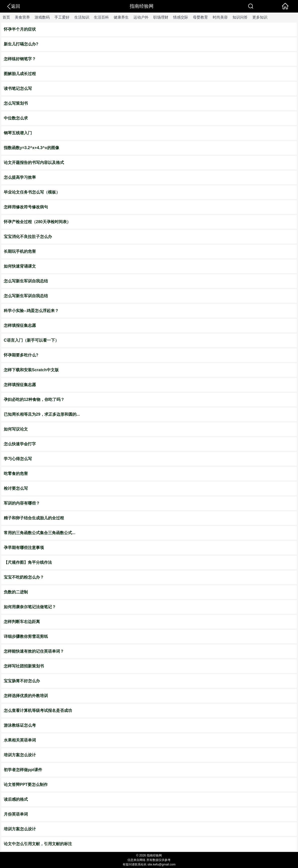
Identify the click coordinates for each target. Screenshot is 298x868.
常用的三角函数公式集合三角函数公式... (40, 533)
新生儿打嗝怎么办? (21, 44)
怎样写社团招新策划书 (24, 666)
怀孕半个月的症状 (20, 29)
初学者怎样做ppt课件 (23, 770)
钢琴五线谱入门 (18, 133)
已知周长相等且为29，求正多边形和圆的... (42, 414)
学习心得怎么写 (18, 459)
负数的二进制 (16, 592)
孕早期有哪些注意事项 (24, 548)
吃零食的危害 (16, 474)
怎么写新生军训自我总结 (26, 281)
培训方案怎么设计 (20, 755)
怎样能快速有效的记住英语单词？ (34, 651)
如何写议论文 (16, 429)
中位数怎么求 (16, 118)
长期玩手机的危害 (20, 251)
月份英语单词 (16, 814)
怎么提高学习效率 (20, 177)
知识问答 (240, 17)
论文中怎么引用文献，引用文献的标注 (38, 844)
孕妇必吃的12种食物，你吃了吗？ (34, 399)
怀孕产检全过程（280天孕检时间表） (37, 222)
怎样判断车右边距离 (22, 622)
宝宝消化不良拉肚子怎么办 (28, 237)
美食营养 (22, 17)
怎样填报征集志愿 (20, 325)
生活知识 (82, 17)
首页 (6, 17)
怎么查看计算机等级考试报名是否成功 (38, 710)
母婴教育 (200, 17)
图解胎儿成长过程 (20, 74)
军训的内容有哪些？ (22, 503)
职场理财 (161, 17)
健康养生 (121, 17)
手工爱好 (62, 17)
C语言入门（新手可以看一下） (31, 340)
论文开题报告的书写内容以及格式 (34, 163)
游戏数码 (42, 17)
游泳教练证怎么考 (20, 725)
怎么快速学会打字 (20, 444)
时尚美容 (220, 17)
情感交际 (181, 17)
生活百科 (101, 17)
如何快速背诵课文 (20, 266)
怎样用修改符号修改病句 (26, 207)
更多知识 (260, 17)
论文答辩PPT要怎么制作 (26, 785)
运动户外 (141, 17)
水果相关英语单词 (20, 740)
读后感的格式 (16, 799)
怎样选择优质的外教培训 (26, 696)
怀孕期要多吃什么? (21, 355)
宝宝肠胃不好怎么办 (22, 681)
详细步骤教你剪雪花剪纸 (26, 636)
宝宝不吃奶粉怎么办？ (24, 577)
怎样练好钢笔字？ (20, 59)
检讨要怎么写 (16, 488)
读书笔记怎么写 (18, 88)
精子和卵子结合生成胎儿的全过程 (34, 518)
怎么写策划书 (16, 103)
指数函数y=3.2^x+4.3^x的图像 (31, 148)
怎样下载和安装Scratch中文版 (31, 370)
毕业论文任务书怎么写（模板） (32, 192)
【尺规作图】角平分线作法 (28, 562)
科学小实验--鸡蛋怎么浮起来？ (31, 311)
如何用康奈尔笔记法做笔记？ (30, 607)
